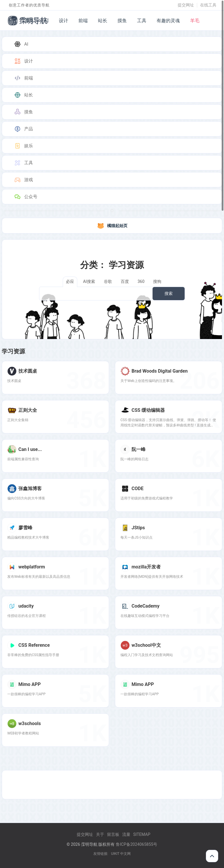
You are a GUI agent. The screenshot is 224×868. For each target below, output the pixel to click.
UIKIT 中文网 (121, 854)
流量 (126, 834)
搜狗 (157, 281)
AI (46, 20)
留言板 (113, 834)
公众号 (26, 197)
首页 (29, 20)
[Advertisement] (112, 785)
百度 (125, 281)
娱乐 (23, 146)
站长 (103, 20)
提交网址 (186, 5)
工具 (142, 20)
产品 (23, 129)
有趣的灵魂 (168, 20)
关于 (100, 834)
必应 (70, 281)
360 (141, 281)
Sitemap (142, 834)
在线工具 (208, 5)
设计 (64, 20)
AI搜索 (89, 281)
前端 (83, 20)
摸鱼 (122, 20)
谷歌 (108, 281)
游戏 (23, 180)
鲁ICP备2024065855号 (136, 844)
